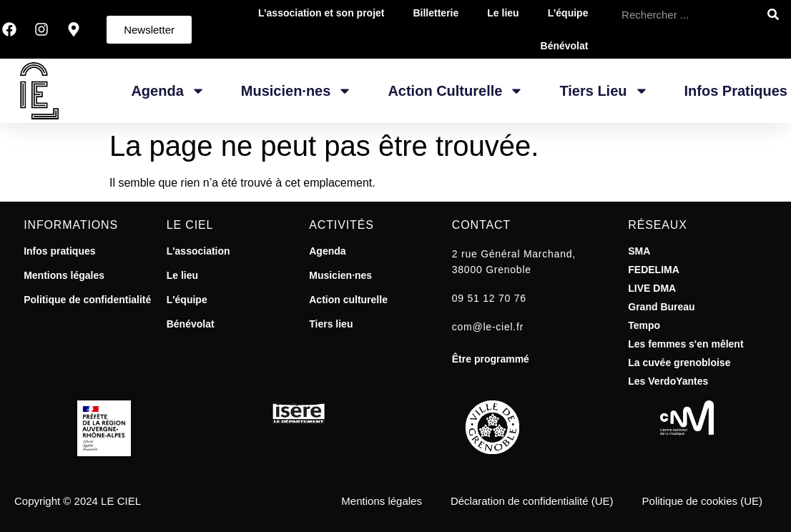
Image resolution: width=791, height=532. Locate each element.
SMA (639, 251)
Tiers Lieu (604, 91)
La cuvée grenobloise (679, 363)
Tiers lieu (331, 324)
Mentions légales (64, 275)
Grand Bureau (661, 307)
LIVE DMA (652, 288)
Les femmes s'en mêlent (686, 344)
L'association (198, 251)
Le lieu (182, 275)
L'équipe (187, 300)
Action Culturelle (456, 91)
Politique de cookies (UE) (702, 501)
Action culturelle (348, 300)
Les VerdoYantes (668, 381)
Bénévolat (565, 46)
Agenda (168, 91)
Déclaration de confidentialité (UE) (532, 501)
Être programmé (491, 359)
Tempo (644, 325)
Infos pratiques (736, 91)
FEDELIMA (654, 270)
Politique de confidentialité (87, 300)
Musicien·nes (297, 91)
